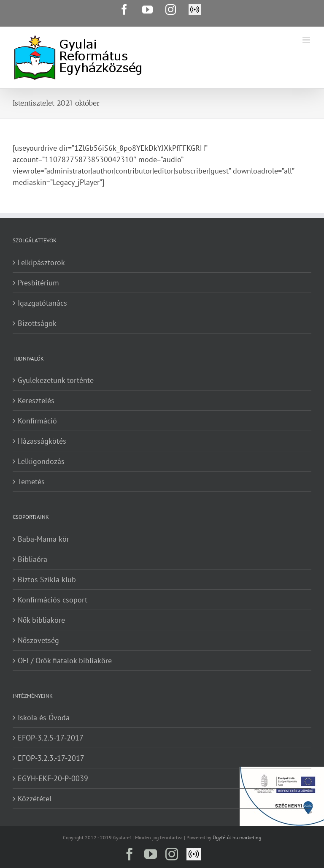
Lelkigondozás (41, 461)
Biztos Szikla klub (47, 579)
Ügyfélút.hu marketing (237, 837)
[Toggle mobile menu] (307, 40)
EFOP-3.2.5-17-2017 (51, 738)
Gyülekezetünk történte (56, 380)
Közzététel (35, 799)
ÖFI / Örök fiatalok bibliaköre (65, 660)
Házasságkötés (42, 441)
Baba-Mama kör (43, 539)
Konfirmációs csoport (53, 600)
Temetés (31, 481)
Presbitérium (38, 283)
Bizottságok (37, 323)
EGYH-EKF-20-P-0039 (53, 778)
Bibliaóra (32, 559)
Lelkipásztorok (41, 262)
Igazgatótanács (42, 303)
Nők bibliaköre (41, 620)
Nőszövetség (38, 640)
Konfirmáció (37, 421)
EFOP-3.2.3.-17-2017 (51, 758)
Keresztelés (36, 400)
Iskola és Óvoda (44, 717)
